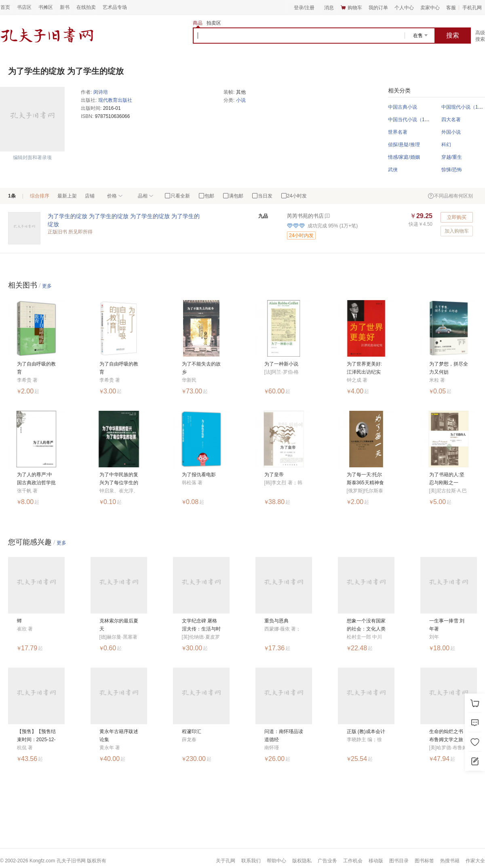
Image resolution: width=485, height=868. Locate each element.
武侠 (393, 170)
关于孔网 (226, 861)
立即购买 (457, 217)
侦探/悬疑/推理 (404, 145)
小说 (241, 100)
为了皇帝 (274, 475)
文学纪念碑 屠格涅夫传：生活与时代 (201, 625)
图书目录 (399, 861)
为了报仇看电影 (199, 475)
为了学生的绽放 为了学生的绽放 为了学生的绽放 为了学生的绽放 (124, 220)
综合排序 (40, 196)
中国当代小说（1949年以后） (420, 120)
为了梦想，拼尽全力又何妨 (449, 368)
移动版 (376, 861)
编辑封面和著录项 (32, 158)
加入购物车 (457, 231)
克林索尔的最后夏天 (119, 625)
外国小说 (451, 132)
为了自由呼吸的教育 (36, 368)
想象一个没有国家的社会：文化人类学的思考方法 (366, 625)
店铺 (90, 196)
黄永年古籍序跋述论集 (119, 736)
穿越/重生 (452, 157)
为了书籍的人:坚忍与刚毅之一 (447, 479)
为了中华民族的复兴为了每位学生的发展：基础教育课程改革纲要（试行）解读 (119, 479)
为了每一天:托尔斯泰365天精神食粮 (365, 479)
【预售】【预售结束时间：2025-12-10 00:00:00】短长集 (36, 736)
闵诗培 (101, 92)
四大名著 (451, 120)
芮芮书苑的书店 (305, 216)
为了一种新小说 (281, 364)
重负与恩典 (276, 621)
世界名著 (398, 132)
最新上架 (67, 196)
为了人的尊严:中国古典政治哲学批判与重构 (36, 479)
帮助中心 (276, 861)
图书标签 (424, 861)
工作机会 (353, 861)
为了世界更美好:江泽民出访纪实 (364, 368)
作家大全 (475, 861)
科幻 (446, 145)
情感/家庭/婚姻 (404, 157)
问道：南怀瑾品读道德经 (284, 736)
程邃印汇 (192, 731)
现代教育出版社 (115, 100)
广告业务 (327, 861)
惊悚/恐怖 (452, 170)
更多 (47, 286)
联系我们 (251, 861)
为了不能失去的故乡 (201, 368)
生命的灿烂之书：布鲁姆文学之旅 (449, 736)
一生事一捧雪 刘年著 (447, 625)
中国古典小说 (403, 107)
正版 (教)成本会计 (366, 731)
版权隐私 (302, 861)
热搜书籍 (450, 861)
